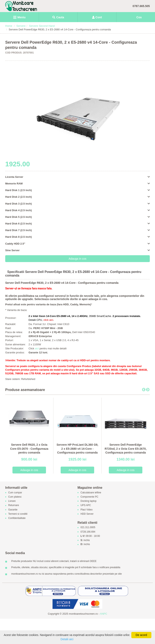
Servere (21, 26)
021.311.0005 (88, 528)
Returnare (14, 505)
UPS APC (86, 505)
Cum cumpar (15, 493)
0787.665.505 (141, 6)
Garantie (13, 510)
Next (148, 390)
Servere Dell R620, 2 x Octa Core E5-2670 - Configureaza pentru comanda (29, 449)
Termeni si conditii (18, 514)
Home (9, 26)
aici (37, 348)
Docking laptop (88, 501)
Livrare (12, 501)
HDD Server (87, 514)
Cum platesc (15, 497)
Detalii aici (67, 639)
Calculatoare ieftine (91, 493)
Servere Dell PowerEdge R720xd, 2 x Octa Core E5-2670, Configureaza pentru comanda (126, 449)
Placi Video (87, 510)
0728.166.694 (88, 532)
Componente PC (89, 497)
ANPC (104, 614)
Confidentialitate (17, 518)
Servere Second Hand (42, 26)
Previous (144, 390)
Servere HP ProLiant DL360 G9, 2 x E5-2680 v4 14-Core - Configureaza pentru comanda (77, 449)
